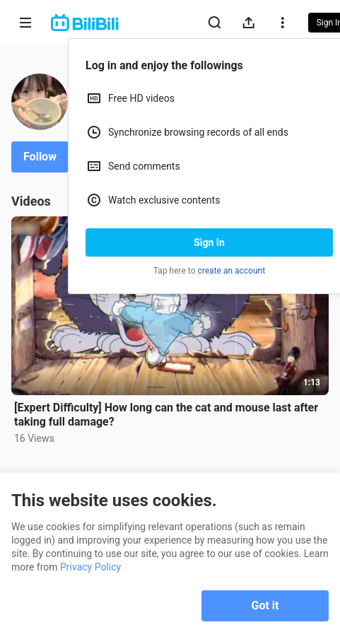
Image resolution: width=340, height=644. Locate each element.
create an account (232, 271)
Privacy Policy (90, 567)
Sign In (209, 242)
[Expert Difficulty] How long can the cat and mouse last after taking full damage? (166, 415)
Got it (265, 605)
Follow (40, 157)
